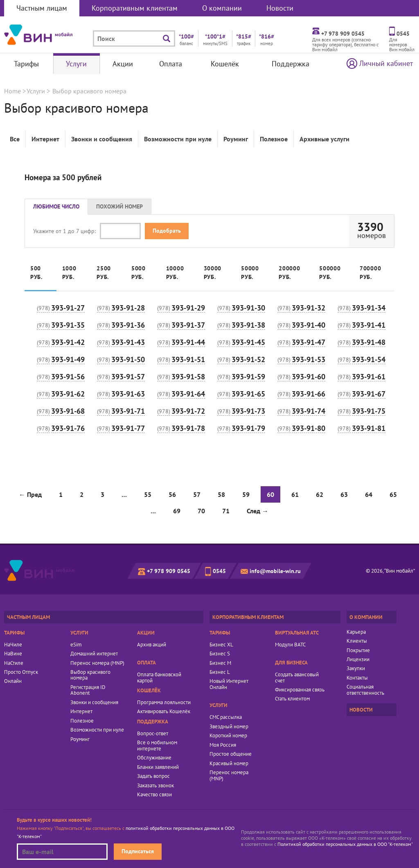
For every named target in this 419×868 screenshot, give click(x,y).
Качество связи (154, 795)
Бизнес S (220, 654)
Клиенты (357, 641)
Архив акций (152, 645)
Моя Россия (223, 745)
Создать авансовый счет (297, 678)
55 (148, 494)
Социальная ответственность (365, 690)
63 (344, 494)
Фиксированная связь (300, 690)
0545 (219, 571)
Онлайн (13, 681)
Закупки (356, 669)
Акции (123, 64)
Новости (280, 8)
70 (201, 511)
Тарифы (26, 64)
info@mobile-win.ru (275, 571)
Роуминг (236, 139)
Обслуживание (154, 758)
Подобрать (167, 230)
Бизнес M (220, 663)
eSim (76, 645)
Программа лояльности (164, 703)
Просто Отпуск (21, 672)
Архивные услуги (324, 139)
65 (393, 494)
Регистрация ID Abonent (88, 690)
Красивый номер (229, 764)
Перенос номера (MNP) (97, 663)
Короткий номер (228, 736)
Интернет (45, 139)
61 (295, 494)
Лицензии (358, 659)
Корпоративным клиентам (135, 8)
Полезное (274, 139)
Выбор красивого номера (90, 675)
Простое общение (231, 754)
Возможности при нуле (178, 139)
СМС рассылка (226, 717)
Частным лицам (42, 8)
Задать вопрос (153, 776)
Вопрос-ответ (153, 734)
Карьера (356, 632)
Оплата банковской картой (159, 678)
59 (246, 494)
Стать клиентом (292, 699)
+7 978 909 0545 (169, 571)
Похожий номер (119, 206)
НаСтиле (14, 663)
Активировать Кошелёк (164, 712)
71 (226, 511)
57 (197, 494)
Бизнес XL (221, 645)
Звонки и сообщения (102, 139)
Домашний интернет (94, 654)
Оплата (171, 64)
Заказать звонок (155, 786)
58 (221, 494)
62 (320, 494)
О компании (222, 8)
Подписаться (138, 851)
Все (15, 139)
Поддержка (291, 64)
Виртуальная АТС (297, 633)
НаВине (13, 654)
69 (177, 511)
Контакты (357, 678)
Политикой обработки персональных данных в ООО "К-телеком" (345, 844)
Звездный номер (229, 727)
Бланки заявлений (158, 767)
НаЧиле (13, 645)
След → (258, 511)
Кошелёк (225, 64)
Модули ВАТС (290, 645)
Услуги (76, 64)
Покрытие (358, 650)
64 (369, 494)
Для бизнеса (291, 663)
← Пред (30, 494)
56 (172, 494)
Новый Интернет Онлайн (229, 684)
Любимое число (56, 206)
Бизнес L (220, 672)
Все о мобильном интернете (157, 746)
